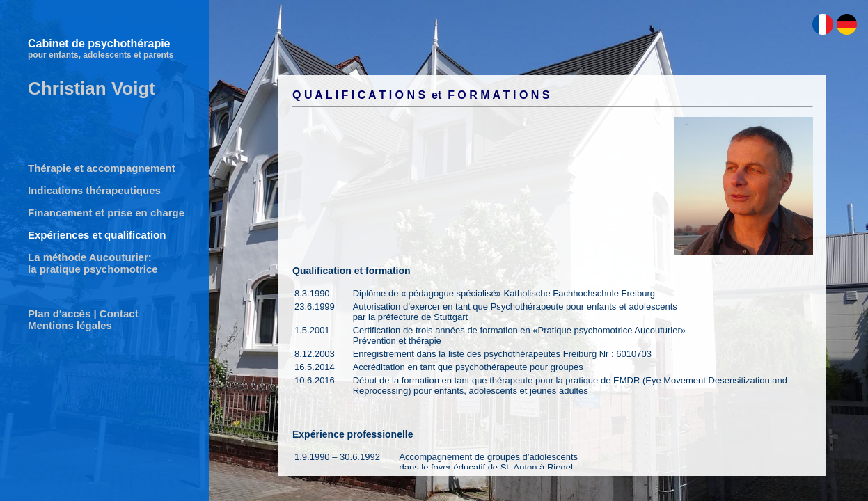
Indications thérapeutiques (94, 190)
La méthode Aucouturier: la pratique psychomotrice (93, 263)
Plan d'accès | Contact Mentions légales (83, 319)
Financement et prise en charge (106, 213)
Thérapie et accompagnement (102, 168)
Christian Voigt (92, 88)
